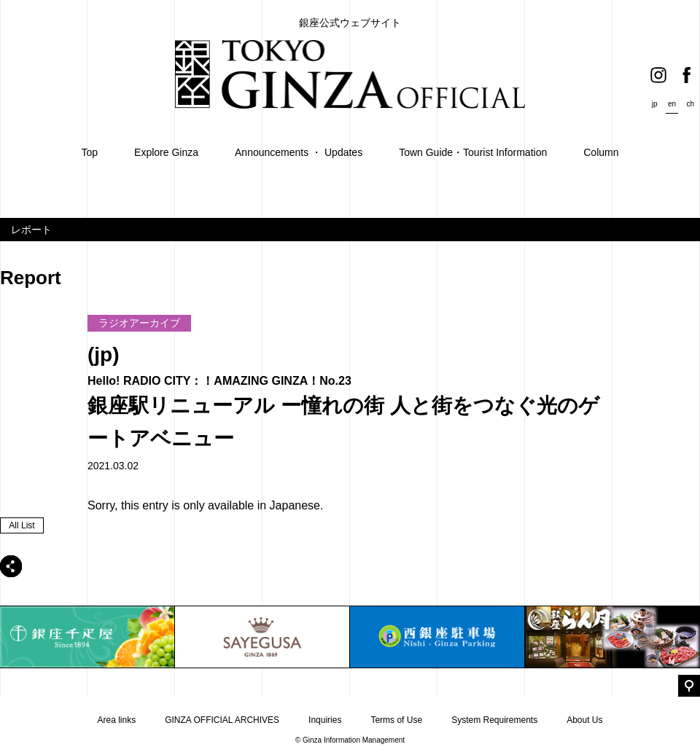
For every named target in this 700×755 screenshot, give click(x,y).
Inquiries (325, 720)
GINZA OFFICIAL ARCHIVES (222, 720)
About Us (584, 720)
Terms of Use (396, 720)
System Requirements (494, 720)
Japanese (295, 505)
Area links (116, 720)
